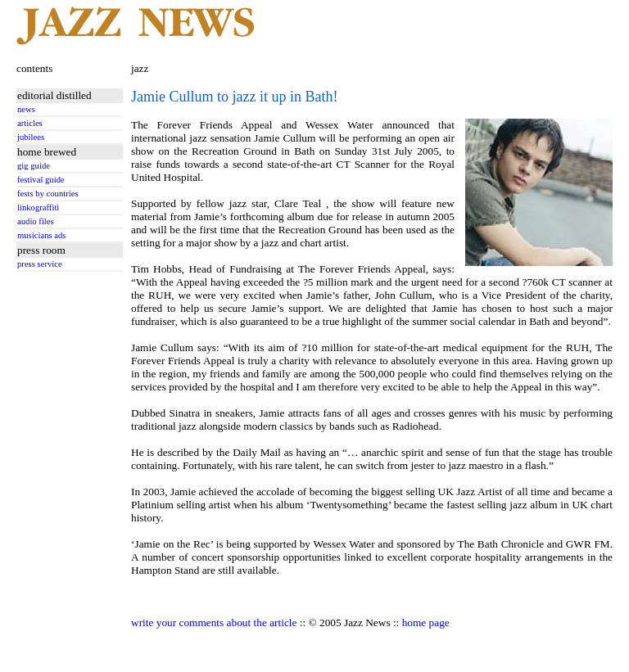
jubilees (31, 137)
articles (30, 123)
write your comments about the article (214, 622)
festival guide (41, 180)
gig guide (34, 166)
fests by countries (48, 194)
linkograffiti (38, 207)
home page (426, 622)
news (26, 109)
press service (40, 264)
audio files (36, 221)
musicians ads (42, 235)
